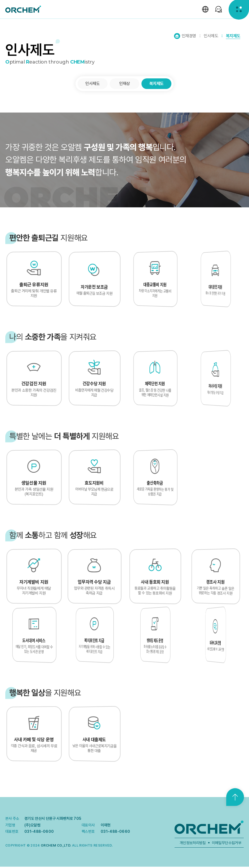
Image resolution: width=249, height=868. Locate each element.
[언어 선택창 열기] (203, 11)
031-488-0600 (39, 833)
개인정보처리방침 (193, 844)
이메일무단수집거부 (227, 844)
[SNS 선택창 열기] (217, 11)
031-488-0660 (115, 833)
